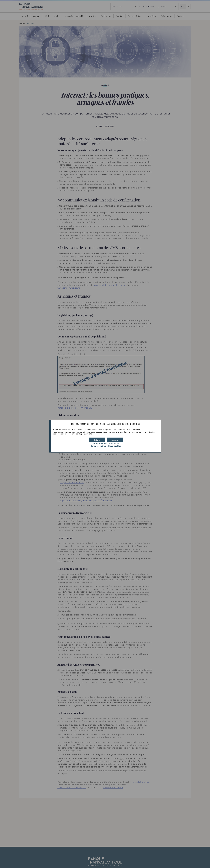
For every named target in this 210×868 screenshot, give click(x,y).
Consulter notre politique (106, 446)
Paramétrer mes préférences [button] (106, 444)
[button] (115, 440)
